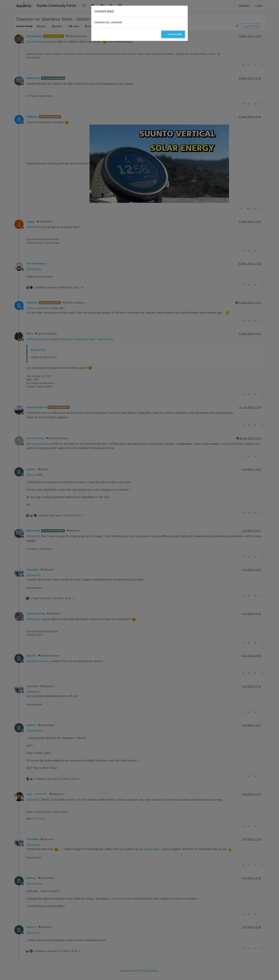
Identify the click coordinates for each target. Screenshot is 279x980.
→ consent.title (173, 34)
